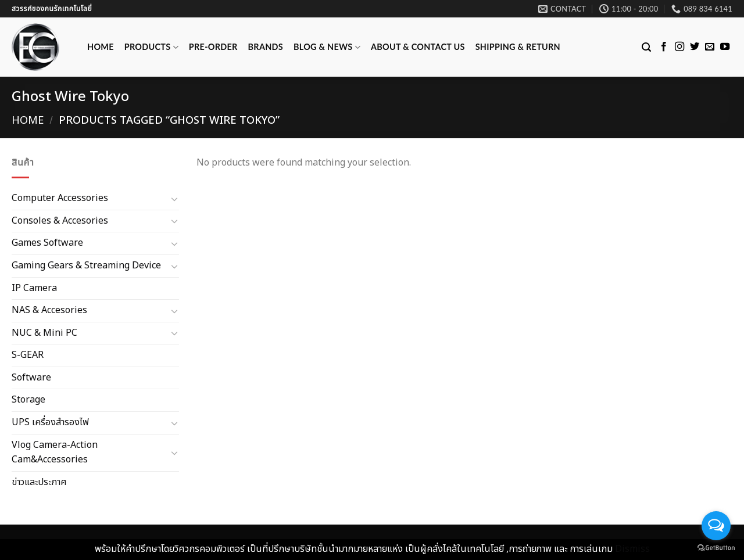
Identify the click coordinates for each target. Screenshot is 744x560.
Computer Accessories (60, 198)
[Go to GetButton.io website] (716, 548)
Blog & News (327, 47)
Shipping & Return (518, 47)
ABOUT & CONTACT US (418, 47)
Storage (28, 400)
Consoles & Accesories (60, 220)
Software (31, 378)
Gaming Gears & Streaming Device (86, 265)
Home (101, 47)
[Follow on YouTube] (725, 47)
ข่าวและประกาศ (39, 482)
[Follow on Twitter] (695, 47)
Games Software (47, 243)
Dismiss (632, 549)
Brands (266, 47)
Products (151, 47)
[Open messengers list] (716, 526)
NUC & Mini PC (44, 332)
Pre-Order (213, 47)
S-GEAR (28, 355)
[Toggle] (174, 199)
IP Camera (34, 288)
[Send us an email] (710, 47)
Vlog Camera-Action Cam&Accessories (55, 452)
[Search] (646, 47)
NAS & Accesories (49, 310)
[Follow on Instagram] (679, 47)
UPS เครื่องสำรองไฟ (50, 422)
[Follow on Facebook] (664, 47)
